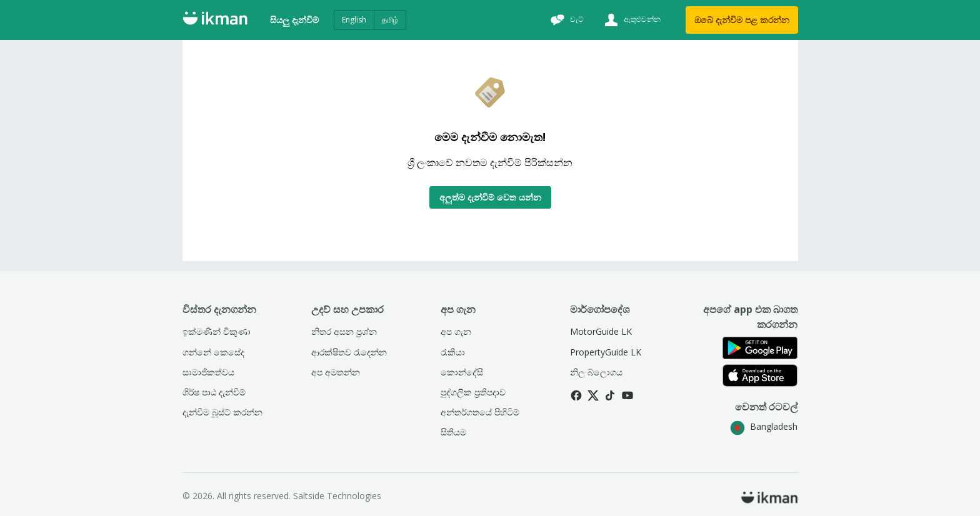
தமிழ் (390, 20)
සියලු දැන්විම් (294, 20)
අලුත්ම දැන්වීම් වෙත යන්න (490, 197)
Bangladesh (764, 426)
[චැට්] (566, 20)
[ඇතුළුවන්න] (631, 20)
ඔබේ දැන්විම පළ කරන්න (742, 20)
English (354, 20)
